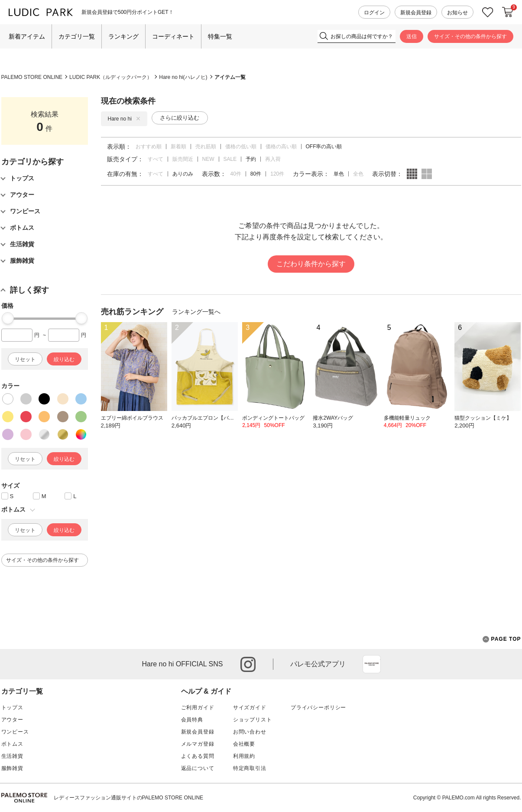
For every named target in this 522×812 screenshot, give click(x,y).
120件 (277, 174)
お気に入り (488, 12)
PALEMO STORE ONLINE (32, 77)
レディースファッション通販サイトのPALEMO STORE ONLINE (129, 798)
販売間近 (183, 159)
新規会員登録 (416, 13)
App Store (372, 664)
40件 (236, 174)
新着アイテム (27, 36)
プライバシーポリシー (318, 708)
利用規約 (244, 756)
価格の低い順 (241, 147)
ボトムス (12, 744)
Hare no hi (124, 119)
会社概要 (244, 744)
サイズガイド (250, 708)
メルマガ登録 (198, 744)
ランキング (123, 36)
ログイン (374, 13)
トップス (12, 708)
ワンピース (15, 732)
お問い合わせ (250, 732)
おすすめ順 (149, 147)
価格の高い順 (281, 147)
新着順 (178, 147)
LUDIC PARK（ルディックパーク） (111, 77)
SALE (230, 159)
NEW (208, 159)
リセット (25, 359)
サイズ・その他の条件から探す (470, 36)
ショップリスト (253, 720)
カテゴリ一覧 (77, 36)
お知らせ (457, 13)
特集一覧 (220, 36)
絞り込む (64, 359)
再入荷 (273, 159)
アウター (12, 720)
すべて (156, 159)
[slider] (8, 318)
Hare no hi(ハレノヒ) (183, 77)
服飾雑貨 (12, 768)
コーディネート (173, 36)
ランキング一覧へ (196, 312)
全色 (358, 174)
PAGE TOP (502, 639)
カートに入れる (508, 12)
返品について (198, 768)
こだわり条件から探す (311, 264)
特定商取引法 (250, 768)
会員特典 (192, 720)
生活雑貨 (12, 756)
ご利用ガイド (198, 708)
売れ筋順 (206, 147)
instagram (248, 664)
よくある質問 (198, 756)
